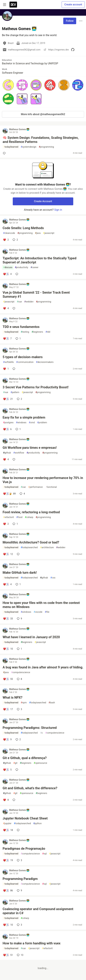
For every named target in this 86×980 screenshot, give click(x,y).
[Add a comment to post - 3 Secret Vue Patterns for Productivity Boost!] (8, 399)
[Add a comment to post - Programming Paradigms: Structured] (7, 739)
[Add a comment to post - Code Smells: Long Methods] (6, 240)
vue (19, 302)
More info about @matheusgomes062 (43, 114)
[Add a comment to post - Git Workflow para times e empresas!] (6, 459)
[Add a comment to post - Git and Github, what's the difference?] (6, 800)
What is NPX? (13, 697)
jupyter (7, 823)
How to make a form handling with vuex (32, 943)
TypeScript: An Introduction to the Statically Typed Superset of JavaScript (39, 260)
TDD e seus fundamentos (21, 327)
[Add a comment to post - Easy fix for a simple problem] (7, 429)
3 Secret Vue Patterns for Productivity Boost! (36, 387)
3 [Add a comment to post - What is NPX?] (19, 709)
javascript (49, 233)
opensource (40, 763)
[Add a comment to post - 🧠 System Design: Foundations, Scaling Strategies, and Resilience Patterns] (5, 153)
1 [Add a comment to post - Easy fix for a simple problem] (18, 429)
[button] (8, 85)
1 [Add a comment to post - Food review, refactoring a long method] (15, 524)
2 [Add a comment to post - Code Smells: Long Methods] (15, 240)
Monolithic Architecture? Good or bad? (31, 542)
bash (52, 703)
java (38, 233)
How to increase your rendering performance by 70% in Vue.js (43, 480)
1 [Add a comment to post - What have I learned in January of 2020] (19, 649)
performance (35, 487)
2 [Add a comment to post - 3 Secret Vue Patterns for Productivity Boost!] (19, 399)
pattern (15, 392)
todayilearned (11, 147)
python (38, 823)
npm (24, 703)
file (47, 612)
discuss (8, 267)
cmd (32, 423)
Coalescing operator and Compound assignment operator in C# (38, 911)
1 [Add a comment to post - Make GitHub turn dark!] (18, 584)
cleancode (9, 233)
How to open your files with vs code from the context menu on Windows (41, 605)
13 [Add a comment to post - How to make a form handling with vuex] (20, 955)
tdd (48, 332)
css (53, 578)
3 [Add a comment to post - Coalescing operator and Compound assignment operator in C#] (19, 925)
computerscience (21, 672)
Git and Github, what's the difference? (30, 788)
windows (21, 423)
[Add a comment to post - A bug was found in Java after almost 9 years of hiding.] (8, 679)
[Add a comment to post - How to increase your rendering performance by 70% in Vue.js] (9, 494)
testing (25, 332)
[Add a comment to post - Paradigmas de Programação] (8, 860)
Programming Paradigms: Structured (30, 728)
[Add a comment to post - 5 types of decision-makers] (6, 369)
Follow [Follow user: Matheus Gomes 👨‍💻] (70, 21)
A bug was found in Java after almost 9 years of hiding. (43, 667)
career (34, 267)
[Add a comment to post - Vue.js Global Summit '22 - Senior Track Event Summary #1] (6, 308)
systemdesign (29, 147)
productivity (21, 267)
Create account (73, 4)
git (15, 763)
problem (42, 423)
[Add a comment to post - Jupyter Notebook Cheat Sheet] (8, 830)
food (19, 517)
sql (44, 854)
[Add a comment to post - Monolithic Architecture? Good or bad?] (8, 554)
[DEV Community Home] (13, 5)
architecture (47, 547)
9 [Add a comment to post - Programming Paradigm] (19, 891)
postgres (8, 423)
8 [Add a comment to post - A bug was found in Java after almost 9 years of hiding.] (19, 679)
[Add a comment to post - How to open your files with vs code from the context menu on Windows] (8, 619)
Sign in (58, 210)
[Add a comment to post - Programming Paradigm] (8, 891)
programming (46, 147)
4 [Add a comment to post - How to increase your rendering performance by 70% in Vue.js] (22, 494)
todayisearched (29, 547)
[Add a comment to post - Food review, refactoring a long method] (6, 524)
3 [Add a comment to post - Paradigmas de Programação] (19, 860)
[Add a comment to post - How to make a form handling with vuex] (8, 955)
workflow (19, 453)
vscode (38, 612)
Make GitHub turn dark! (20, 573)
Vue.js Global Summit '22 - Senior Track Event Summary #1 (36, 295)
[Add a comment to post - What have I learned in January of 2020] (8, 649)
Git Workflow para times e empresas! (30, 448)
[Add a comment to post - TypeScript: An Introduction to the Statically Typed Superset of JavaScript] (7, 274)
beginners (37, 332)
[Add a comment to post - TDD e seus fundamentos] (7, 339)
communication (25, 362)
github (7, 453)
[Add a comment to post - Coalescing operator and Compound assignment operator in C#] (8, 925)
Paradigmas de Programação (24, 849)
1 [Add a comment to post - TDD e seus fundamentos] (18, 339)
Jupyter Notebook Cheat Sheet (25, 818)
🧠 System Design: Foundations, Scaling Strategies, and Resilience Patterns (41, 140)
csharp (29, 517)
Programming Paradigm (20, 879)
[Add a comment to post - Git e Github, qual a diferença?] (7, 770)
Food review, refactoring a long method (31, 512)
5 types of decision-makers (23, 357)
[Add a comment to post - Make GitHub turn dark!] (7, 584)
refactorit (9, 517)
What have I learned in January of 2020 (31, 637)
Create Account (43, 201)
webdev (29, 302)
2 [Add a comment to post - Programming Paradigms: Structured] (18, 739)
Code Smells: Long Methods (23, 228)
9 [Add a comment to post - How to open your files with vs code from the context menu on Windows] (19, 619)
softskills (8, 362)
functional (51, 487)
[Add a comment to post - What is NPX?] (8, 709)
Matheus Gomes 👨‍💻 (19, 129)
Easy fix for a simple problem (24, 417)
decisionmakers (45, 362)
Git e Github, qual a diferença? (25, 758)
